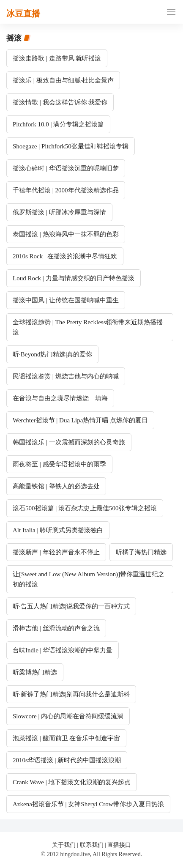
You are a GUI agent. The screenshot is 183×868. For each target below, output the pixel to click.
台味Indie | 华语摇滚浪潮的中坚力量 (63, 650)
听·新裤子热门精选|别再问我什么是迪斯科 (71, 694)
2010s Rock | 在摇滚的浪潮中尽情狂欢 (65, 256)
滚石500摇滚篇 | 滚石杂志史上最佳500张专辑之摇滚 (85, 508)
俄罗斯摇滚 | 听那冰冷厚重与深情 (59, 212)
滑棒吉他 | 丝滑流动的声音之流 (56, 628)
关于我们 (64, 845)
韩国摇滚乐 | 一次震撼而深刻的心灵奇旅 (69, 442)
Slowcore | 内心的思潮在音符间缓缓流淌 (68, 716)
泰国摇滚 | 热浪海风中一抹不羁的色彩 (66, 234)
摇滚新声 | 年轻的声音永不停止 (56, 552)
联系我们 (92, 845)
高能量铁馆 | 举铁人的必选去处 (56, 486)
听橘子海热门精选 (141, 552)
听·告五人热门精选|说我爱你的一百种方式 (71, 606)
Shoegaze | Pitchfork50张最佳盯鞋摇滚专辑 (71, 146)
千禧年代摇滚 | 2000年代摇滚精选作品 (66, 190)
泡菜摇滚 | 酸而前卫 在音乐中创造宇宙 (66, 738)
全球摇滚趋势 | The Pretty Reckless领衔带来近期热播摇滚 (88, 327)
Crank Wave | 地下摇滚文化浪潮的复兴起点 (72, 782)
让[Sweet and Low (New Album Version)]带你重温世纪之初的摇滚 (89, 579)
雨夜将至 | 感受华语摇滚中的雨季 (59, 464)
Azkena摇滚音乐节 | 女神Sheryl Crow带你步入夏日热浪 (88, 804)
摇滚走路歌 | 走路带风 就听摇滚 (57, 58)
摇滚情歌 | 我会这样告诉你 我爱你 (60, 102)
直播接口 (119, 845)
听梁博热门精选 (35, 672)
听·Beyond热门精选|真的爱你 (52, 354)
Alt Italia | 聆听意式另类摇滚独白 (58, 530)
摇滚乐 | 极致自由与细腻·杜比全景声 (63, 80)
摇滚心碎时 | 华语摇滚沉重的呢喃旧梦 (66, 168)
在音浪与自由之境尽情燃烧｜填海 (60, 398)
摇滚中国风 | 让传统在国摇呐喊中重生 (66, 300)
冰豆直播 (23, 14)
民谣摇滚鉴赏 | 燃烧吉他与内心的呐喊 (66, 376)
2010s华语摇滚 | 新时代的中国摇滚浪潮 (67, 760)
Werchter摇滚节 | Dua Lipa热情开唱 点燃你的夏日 (80, 420)
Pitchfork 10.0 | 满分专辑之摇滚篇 (58, 124)
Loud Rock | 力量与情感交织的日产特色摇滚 (74, 278)
